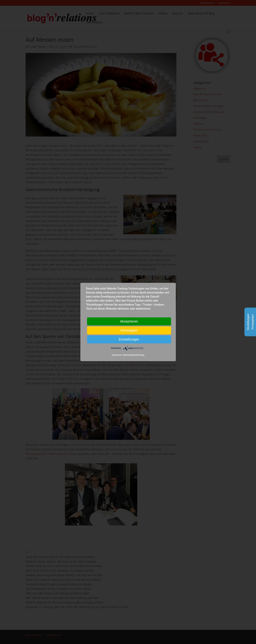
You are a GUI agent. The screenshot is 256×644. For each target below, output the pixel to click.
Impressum (117, 355)
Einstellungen (129, 339)
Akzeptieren (129, 321)
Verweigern (129, 330)
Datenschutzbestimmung (133, 355)
